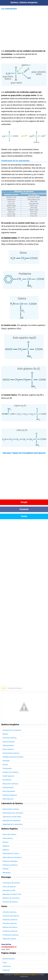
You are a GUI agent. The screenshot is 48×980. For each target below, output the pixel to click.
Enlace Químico (8, 749)
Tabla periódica (8, 745)
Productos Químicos (10, 931)
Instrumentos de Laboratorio (13, 813)
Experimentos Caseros (11, 809)
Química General (9, 959)
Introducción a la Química (12, 730)
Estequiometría (8, 787)
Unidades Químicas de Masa (13, 757)
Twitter (24, 516)
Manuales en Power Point (12, 894)
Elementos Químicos (10, 920)
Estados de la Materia (10, 772)
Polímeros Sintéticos (10, 865)
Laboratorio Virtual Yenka (12, 817)
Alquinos (6, 850)
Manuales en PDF (9, 890)
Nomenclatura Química (11, 753)
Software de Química (10, 902)
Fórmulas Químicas (10, 923)
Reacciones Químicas (10, 784)
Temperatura (7, 768)
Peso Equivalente (9, 791)
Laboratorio (7, 966)
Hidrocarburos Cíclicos (11, 853)
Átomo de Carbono (9, 834)
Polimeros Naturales (15, 688)
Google (24, 502)
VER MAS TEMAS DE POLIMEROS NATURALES (24, 453)
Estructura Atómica (10, 738)
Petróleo (6, 869)
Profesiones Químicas (11, 935)
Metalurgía (6, 873)
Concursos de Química (11, 916)
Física (5, 962)
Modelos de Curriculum (11, 898)
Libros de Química (9, 887)
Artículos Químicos (9, 912)
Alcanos (6, 842)
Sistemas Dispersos (10, 795)
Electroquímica (8, 799)
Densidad (6, 761)
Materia (5, 734)
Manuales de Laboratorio (12, 820)
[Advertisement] (24, 28)
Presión (5, 765)
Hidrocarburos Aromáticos (12, 857)
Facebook (24, 509)
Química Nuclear (9, 742)
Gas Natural (7, 780)
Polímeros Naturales (10, 861)
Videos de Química (9, 939)
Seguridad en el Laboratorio (13, 824)
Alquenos (6, 846)
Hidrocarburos (8, 838)
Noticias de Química (10, 927)
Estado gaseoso (8, 776)
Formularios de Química (11, 883)
